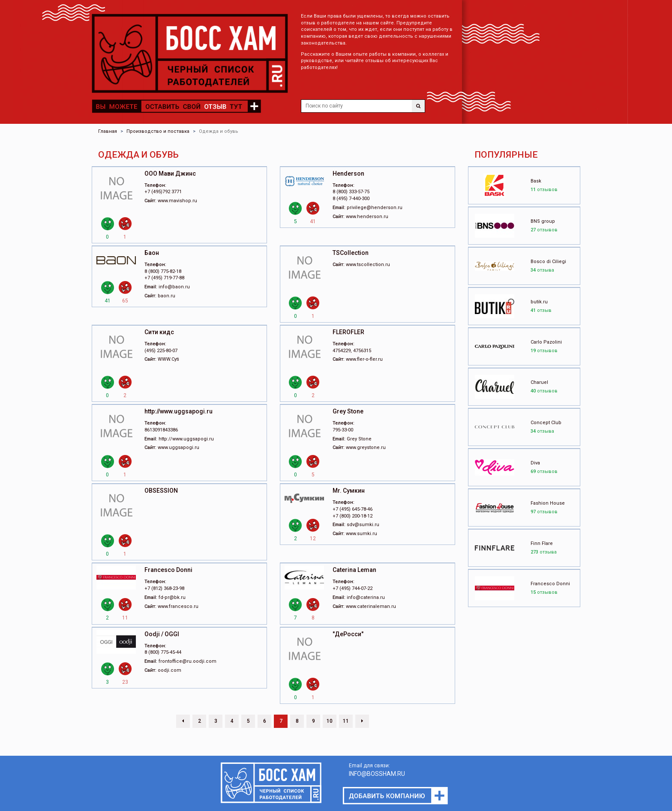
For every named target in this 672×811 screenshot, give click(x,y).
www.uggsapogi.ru (178, 447)
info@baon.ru (174, 287)
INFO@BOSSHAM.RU (377, 774)
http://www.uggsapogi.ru (178, 411)
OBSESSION (161, 491)
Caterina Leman (354, 570)
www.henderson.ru (367, 217)
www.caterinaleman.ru (371, 606)
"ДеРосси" (348, 634)
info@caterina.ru (366, 597)
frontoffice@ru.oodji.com (187, 661)
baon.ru (166, 296)
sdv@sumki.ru (363, 525)
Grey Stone (348, 411)
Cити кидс (159, 332)
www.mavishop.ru (177, 201)
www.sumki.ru (361, 534)
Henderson (348, 174)
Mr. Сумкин (349, 491)
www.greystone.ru (366, 447)
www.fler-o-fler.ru (364, 359)
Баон (152, 253)
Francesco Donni (168, 570)
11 (346, 721)
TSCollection (351, 253)
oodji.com (169, 670)
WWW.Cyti (168, 359)
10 (330, 721)
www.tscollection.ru (368, 265)
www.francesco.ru (178, 606)
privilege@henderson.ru (375, 208)
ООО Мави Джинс (170, 174)
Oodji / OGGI (162, 634)
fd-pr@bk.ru (172, 597)
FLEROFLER (348, 332)
